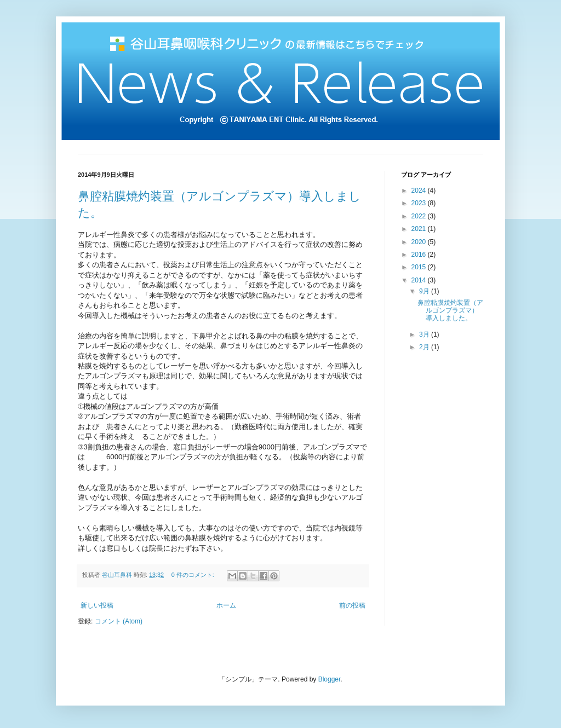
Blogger (330, 679)
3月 (425, 334)
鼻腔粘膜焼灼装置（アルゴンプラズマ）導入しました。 (450, 311)
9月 (425, 291)
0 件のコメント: (194, 575)
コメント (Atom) (119, 621)
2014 (420, 280)
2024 (420, 190)
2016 (420, 255)
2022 (420, 216)
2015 (420, 267)
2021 (420, 229)
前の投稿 (352, 605)
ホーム (226, 605)
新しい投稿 (97, 605)
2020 (420, 242)
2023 (420, 203)
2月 (425, 347)
